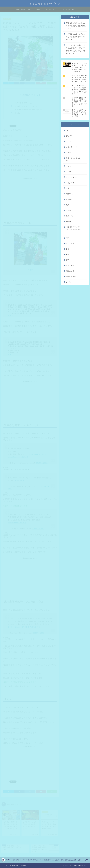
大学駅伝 (69, 194)
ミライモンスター (73, 177)
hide (37, 94)
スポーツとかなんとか (73, 159)
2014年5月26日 (38, 528)
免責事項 (38, 9)
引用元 (31, 269)
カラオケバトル (72, 147)
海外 (68, 238)
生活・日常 (70, 244)
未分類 (69, 210)
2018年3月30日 (42, 462)
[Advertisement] (30, 194)
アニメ (69, 141)
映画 (68, 205)
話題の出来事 (71, 277)
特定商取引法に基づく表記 (23, 9)
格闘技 (69, 221)
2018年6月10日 (39, 632)
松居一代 (69, 216)
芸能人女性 (70, 266)
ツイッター (70, 166)
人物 (68, 188)
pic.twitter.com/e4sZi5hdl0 (18, 456)
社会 (68, 255)
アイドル (69, 136)
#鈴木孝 (28, 626)
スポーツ (69, 152)
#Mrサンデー (20, 480)
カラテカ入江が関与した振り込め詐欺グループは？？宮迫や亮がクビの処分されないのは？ (76, 49)
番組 (68, 249)
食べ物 (69, 282)
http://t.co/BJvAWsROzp (17, 522)
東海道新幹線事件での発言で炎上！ (29, 108)
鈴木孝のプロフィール (23, 102)
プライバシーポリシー (52, 9)
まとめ (17, 112)
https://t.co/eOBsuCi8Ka (37, 453)
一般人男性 (70, 183)
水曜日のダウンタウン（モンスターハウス (73, 230)
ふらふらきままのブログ (45, 3)
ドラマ (69, 172)
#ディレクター (36, 626)
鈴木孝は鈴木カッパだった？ (26, 105)
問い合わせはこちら (69, 9)
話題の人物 (7, 18)
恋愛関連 (69, 199)
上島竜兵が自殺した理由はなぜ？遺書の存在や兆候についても (76, 37)
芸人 (68, 260)
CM (67, 130)
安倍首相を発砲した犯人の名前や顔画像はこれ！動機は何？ (76, 26)
